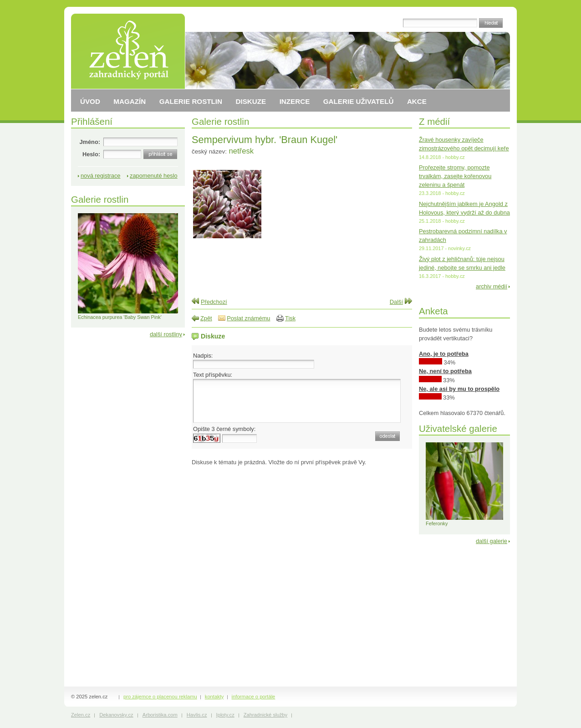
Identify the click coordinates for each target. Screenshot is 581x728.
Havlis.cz (197, 715)
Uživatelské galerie (458, 428)
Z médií (434, 121)
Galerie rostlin (220, 121)
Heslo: (91, 154)
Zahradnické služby (265, 715)
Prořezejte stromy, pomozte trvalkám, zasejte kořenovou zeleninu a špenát (455, 176)
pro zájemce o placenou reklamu (160, 697)
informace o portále (254, 697)
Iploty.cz (225, 715)
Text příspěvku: (213, 375)
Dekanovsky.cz (116, 715)
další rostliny (166, 334)
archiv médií (492, 286)
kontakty (214, 697)
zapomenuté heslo (154, 176)
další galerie (492, 541)
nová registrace (101, 176)
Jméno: (90, 142)
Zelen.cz (81, 715)
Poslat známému (248, 318)
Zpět (206, 318)
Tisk (290, 318)
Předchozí (214, 302)
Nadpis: (203, 356)
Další (396, 302)
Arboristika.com (160, 715)
